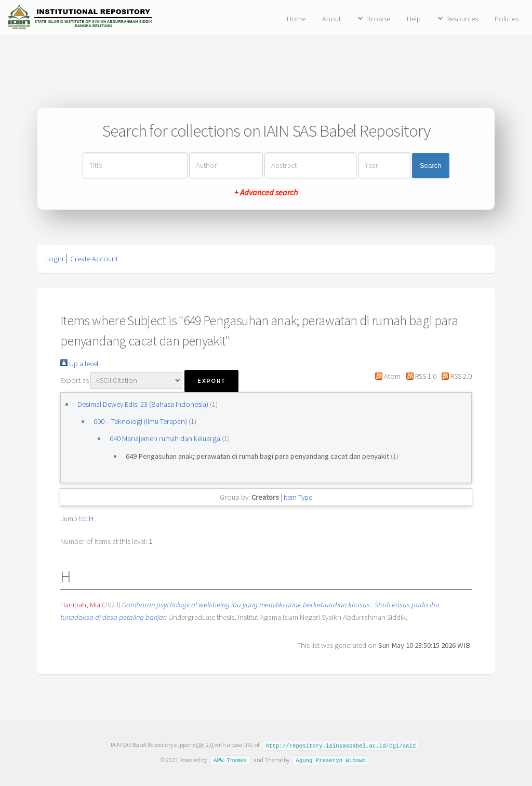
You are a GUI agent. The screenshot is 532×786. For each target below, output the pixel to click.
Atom (386, 376)
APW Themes (230, 760)
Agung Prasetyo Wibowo (331, 760)
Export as (75, 380)
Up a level (79, 364)
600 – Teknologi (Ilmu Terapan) (140, 421)
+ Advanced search (266, 193)
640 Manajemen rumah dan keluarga (165, 438)
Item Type (298, 497)
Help (414, 19)
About (331, 19)
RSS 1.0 (419, 376)
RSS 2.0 (455, 376)
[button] (211, 381)
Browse (378, 19)
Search (431, 165)
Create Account (94, 259)
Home (296, 19)
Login (54, 259)
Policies (507, 19)
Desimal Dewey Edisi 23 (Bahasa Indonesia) (143, 404)
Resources (462, 19)
